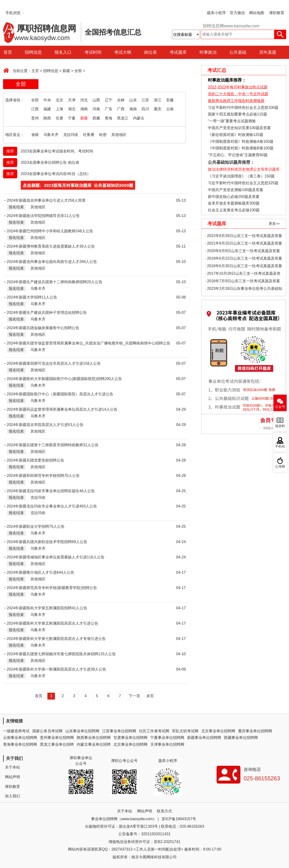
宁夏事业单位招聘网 (167, 738)
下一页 (134, 696)
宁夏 (72, 118)
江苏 (145, 100)
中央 (47, 100)
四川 (145, 109)
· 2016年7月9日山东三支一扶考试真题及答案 (243, 281)
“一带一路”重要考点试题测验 (232, 121)
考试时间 (93, 52)
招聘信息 (33, 52)
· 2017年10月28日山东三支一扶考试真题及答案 (243, 274)
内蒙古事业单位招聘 (94, 744)
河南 (96, 109)
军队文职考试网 (185, 731)
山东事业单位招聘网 (82, 731)
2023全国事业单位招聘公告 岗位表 (50, 162)
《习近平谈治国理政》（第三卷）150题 (240, 176)
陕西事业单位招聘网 (94, 738)
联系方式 (164, 811)
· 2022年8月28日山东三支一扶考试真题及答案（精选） (244, 237)
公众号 (280, 407)
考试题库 (178, 52)
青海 (109, 118)
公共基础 (238, 52)
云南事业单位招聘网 (20, 738)
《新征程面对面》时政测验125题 (236, 135)
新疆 (66, 71)
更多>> (274, 223)
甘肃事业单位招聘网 (130, 738)
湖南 (84, 109)
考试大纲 (123, 52)
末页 (150, 696)
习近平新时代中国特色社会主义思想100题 (243, 108)
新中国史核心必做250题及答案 (234, 197)
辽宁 (109, 100)
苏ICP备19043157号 (179, 819)
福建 (47, 109)
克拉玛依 (71, 135)
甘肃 (59, 118)
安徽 (170, 100)
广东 (109, 109)
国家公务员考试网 (47, 731)
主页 (35, 71)
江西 (35, 109)
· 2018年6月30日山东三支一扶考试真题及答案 (244, 266)
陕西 (47, 118)
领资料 (280, 426)
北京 (59, 100)
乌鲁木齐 (51, 135)
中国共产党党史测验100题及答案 (236, 190)
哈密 (103, 135)
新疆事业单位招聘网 (204, 738)
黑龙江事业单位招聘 (57, 744)
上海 (59, 109)
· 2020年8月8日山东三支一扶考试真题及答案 (243, 251)
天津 (72, 100)
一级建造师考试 (16, 731)
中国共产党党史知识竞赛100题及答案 (239, 128)
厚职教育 (277, 13)
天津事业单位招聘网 (167, 744)
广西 (121, 109)
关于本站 (13, 767)
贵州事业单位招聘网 (57, 738)
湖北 (72, 109)
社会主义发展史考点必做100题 (234, 210)
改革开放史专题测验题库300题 (233, 203)
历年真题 (268, 52)
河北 (84, 100)
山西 (96, 100)
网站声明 (13, 777)
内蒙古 (139, 118)
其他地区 (119, 135)
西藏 (96, 118)
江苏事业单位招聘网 (119, 731)
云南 (170, 109)
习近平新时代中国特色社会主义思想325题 (243, 183)
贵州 (35, 118)
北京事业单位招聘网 (218, 731)
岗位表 (151, 52)
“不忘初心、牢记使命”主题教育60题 (237, 155)
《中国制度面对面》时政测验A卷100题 (241, 141)
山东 (133, 100)
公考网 (280, 467)
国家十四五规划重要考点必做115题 (237, 114)
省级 (35, 135)
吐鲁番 (89, 135)
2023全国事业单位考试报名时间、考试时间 (57, 151)
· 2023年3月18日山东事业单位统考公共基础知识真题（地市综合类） (244, 289)
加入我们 (13, 796)
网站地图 (257, 13)
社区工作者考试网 (154, 731)
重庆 (158, 109)
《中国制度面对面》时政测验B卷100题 (241, 148)
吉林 (121, 100)
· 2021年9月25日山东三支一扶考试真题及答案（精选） (244, 244)
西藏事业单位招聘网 (241, 738)
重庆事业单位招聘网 (255, 731)
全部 (78, 71)
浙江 (158, 100)
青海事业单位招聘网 (20, 744)
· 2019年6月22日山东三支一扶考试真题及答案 (244, 258)
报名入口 (63, 52)
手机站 (280, 446)
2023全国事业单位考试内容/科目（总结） (56, 174)
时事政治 (208, 52)
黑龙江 (123, 118)
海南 (133, 109)
